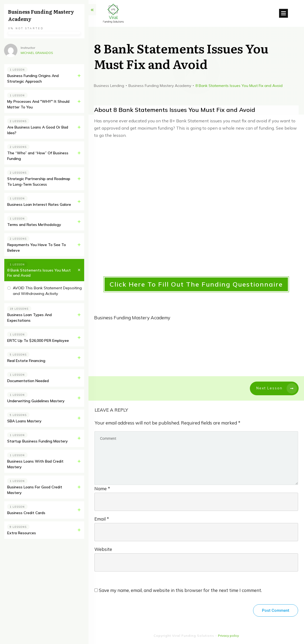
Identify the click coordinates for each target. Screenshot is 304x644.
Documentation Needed (28, 381)
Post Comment (276, 610)
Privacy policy (228, 636)
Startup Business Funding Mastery (38, 441)
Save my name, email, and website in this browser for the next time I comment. (180, 590)
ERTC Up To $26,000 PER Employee (38, 341)
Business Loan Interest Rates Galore (39, 204)
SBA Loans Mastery (24, 421)
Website (103, 549)
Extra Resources (22, 533)
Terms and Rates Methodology (34, 225)
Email (102, 519)
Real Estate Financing (26, 361)
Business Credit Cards (26, 513)
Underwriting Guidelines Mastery (36, 401)
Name (102, 489)
